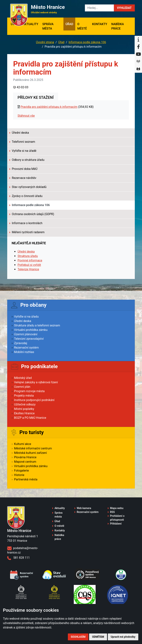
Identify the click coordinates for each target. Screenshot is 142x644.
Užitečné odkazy (25, 404)
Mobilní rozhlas (24, 352)
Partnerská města (26, 479)
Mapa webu (117, 508)
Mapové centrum (25, 462)
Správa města (48, 26)
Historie (19, 475)
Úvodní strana (45, 42)
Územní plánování (26, 334)
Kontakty (100, 24)
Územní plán (22, 387)
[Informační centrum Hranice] (138, 40)
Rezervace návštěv (23, 178)
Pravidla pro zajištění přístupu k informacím (49, 107)
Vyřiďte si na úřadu (26, 317)
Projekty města (24, 396)
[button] (124, 8)
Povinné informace (30, 260)
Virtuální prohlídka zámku (31, 330)
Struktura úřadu (28, 256)
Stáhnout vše (26, 116)
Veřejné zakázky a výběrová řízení (36, 382)
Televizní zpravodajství (29, 339)
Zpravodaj (21, 343)
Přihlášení (116, 524)
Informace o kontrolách (26, 223)
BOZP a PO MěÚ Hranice (30, 418)
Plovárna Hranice (25, 457)
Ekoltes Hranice (24, 413)
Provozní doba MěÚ (23, 169)
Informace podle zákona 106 (87, 42)
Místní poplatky (24, 409)
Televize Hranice (28, 269)
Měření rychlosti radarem (27, 232)
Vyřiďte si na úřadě (23, 151)
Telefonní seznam (22, 142)
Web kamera (84, 508)
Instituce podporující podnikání (34, 400)
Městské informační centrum (33, 448)
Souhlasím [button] (78, 637)
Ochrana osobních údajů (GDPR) (32, 214)
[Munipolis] (138, 62)
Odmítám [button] (98, 637)
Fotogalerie (21, 471)
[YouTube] (138, 54)
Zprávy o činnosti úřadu (26, 196)
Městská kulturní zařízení (30, 453)
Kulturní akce (23, 444)
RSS (112, 512)
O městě (82, 26)
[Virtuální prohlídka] (138, 69)
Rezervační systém (26, 348)
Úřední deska (19, 133)
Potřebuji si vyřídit (29, 265)
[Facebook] (138, 47)
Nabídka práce (118, 26)
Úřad (69, 24)
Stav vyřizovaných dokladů (28, 187)
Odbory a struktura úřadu (27, 160)
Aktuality (31, 24)
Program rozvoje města (29, 391)
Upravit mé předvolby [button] (123, 637)
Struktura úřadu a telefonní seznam (37, 325)
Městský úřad (23, 378)
